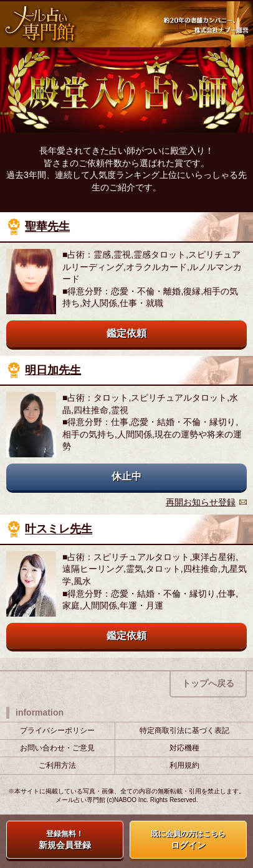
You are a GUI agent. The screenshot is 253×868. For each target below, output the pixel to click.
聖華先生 (47, 227)
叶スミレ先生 (59, 530)
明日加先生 (53, 370)
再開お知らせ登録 (201, 502)
